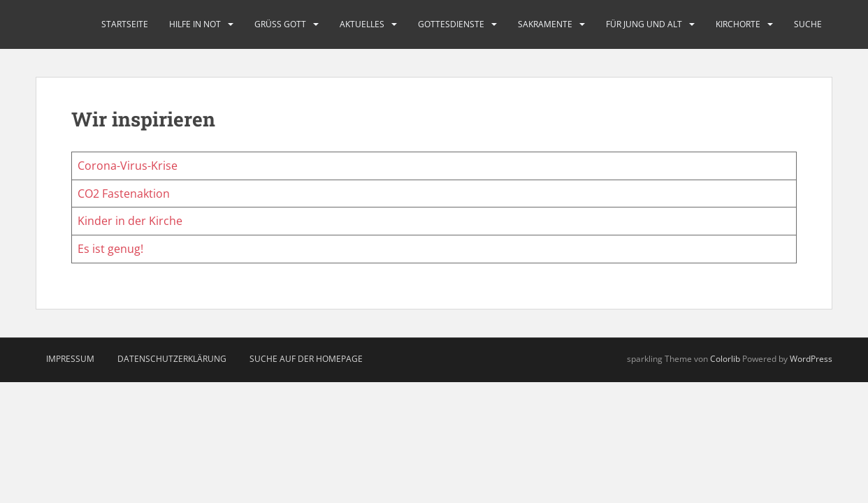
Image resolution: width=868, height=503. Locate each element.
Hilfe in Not (195, 24)
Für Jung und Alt (644, 24)
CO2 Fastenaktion (124, 194)
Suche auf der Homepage (306, 359)
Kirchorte (738, 24)
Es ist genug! (110, 249)
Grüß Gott (280, 24)
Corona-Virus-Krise (128, 166)
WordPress (811, 359)
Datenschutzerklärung (172, 359)
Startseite (125, 24)
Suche (808, 24)
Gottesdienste (451, 24)
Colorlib (725, 359)
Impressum (70, 359)
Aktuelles (362, 24)
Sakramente (545, 24)
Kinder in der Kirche (130, 221)
